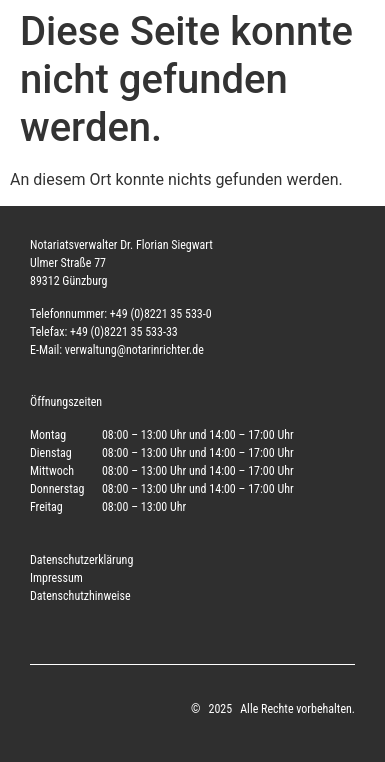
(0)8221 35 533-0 (170, 314)
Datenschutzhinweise (80, 596)
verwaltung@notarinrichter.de (134, 350)
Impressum (56, 578)
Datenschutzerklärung (81, 560)
